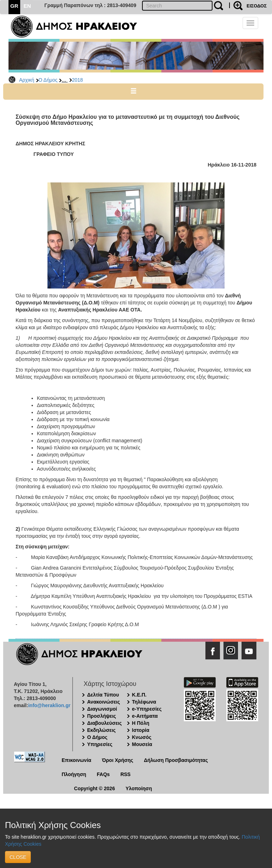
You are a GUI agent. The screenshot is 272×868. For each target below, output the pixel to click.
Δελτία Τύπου (103, 695)
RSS (126, 774)
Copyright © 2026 (94, 788)
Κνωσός (142, 737)
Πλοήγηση (74, 774)
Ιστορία (141, 730)
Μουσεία (142, 744)
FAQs (103, 774)
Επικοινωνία (76, 760)
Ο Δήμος (48, 80)
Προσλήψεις (102, 716)
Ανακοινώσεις (104, 702)
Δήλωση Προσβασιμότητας (176, 760)
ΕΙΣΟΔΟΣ (257, 6)
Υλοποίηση (139, 788)
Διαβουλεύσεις (104, 723)
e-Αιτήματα (145, 716)
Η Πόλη (141, 723)
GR (14, 6)
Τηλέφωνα (144, 702)
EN (27, 6)
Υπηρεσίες (100, 744)
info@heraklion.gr (49, 705)
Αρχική (27, 80)
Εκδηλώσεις (101, 730)
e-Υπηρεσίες (147, 709)
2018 (77, 80)
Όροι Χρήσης (118, 760)
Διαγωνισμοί (102, 709)
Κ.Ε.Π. (139, 695)
